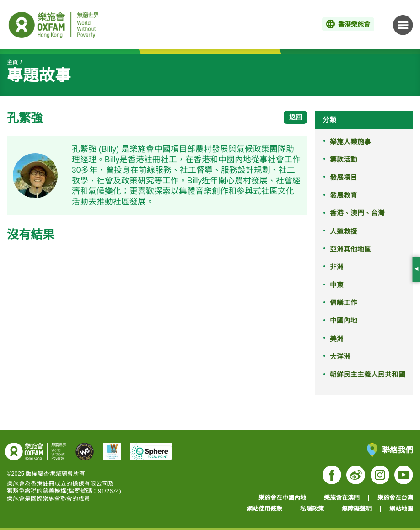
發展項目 (344, 177)
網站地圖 (401, 509)
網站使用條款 (264, 509)
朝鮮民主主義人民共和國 (368, 375)
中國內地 (344, 321)
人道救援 (344, 231)
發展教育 (344, 195)
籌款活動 (344, 160)
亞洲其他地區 (350, 249)
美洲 (337, 339)
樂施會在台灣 (395, 498)
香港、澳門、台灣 (357, 213)
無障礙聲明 (357, 509)
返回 (296, 117)
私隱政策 (312, 509)
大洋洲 (340, 357)
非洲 (337, 267)
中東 (337, 285)
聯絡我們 (390, 450)
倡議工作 (344, 303)
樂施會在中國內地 (282, 498)
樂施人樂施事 (350, 142)
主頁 (12, 63)
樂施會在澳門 (342, 498)
